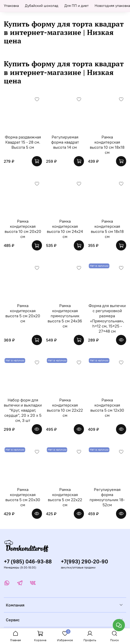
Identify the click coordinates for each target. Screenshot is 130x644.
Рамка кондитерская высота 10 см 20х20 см (23, 229)
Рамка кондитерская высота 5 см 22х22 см (65, 497)
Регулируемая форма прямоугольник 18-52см (107, 497)
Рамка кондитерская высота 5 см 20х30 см (23, 497)
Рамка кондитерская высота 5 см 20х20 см (23, 313)
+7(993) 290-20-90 (84, 561)
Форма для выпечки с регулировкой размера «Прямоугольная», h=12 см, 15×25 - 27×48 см (107, 318)
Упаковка (11, 6)
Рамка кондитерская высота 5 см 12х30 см (107, 408)
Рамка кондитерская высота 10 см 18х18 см (107, 145)
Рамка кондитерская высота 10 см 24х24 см (65, 229)
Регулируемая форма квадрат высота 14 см (65, 142)
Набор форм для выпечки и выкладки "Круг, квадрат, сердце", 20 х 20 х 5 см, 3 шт (23, 410)
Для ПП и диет (76, 6)
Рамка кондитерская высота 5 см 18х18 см (107, 229)
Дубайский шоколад (42, 6)
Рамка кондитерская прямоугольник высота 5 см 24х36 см (65, 316)
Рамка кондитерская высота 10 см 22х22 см (65, 408)
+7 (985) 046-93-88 (28, 561)
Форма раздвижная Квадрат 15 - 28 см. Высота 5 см (23, 142)
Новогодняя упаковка (112, 6)
